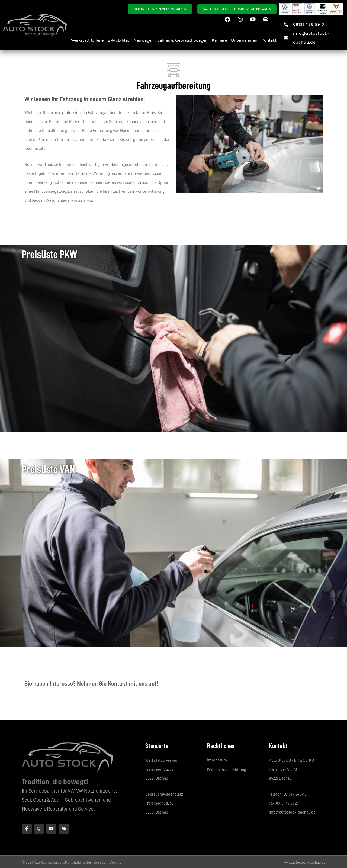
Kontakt (269, 40)
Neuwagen (144, 40)
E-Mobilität (118, 40)
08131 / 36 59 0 (295, 794)
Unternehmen (244, 40)
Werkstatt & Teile (87, 40)
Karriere (219, 40)
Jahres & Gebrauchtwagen (183, 40)
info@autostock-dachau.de (292, 812)
